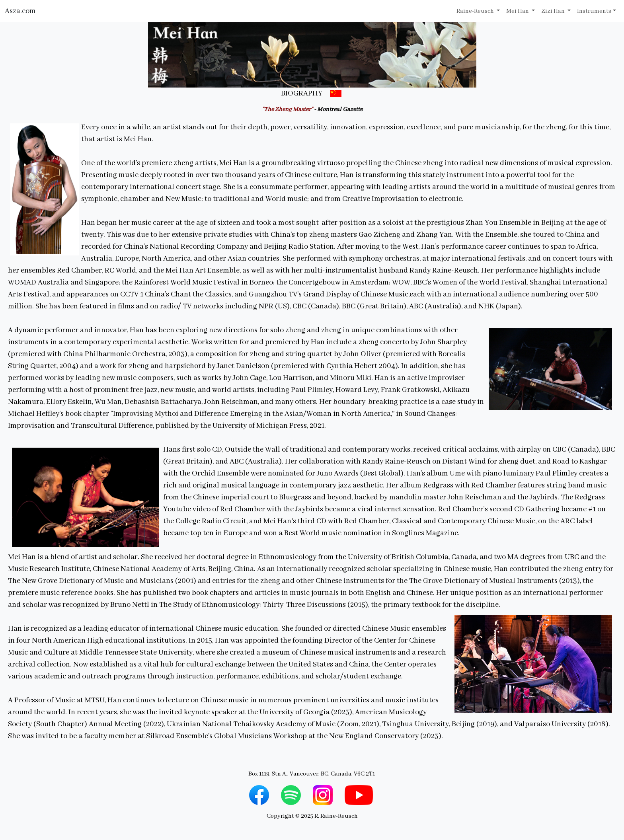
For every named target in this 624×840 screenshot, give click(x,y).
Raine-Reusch (476, 11)
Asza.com (20, 11)
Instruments (594, 11)
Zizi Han (554, 11)
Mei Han (518, 11)
